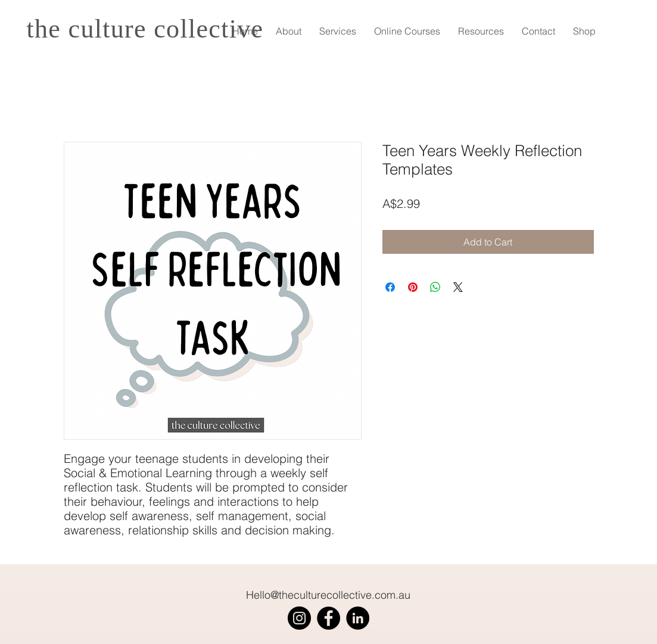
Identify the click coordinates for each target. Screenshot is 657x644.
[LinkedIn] (358, 618)
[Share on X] (458, 287)
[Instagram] (299, 618)
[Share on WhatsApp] (435, 287)
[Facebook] (328, 618)
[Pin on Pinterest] (413, 287)
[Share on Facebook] (390, 287)
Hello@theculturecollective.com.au (328, 595)
